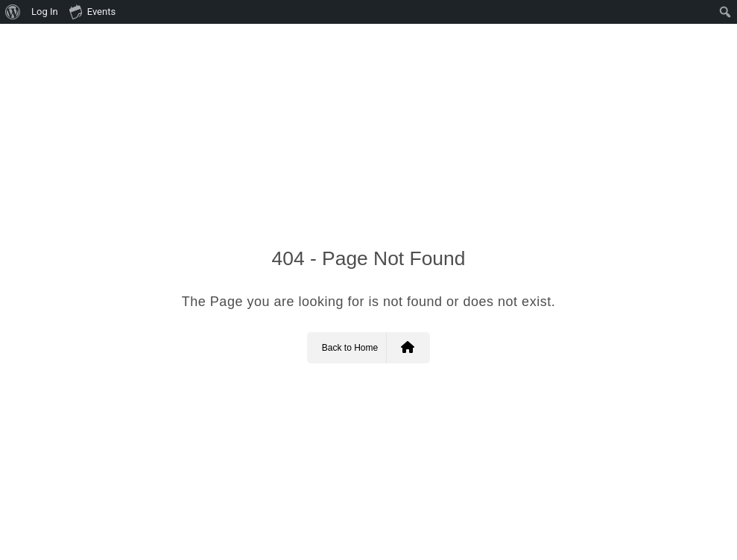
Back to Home (368, 348)
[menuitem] (13, 12)
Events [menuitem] (92, 11)
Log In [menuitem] (45, 12)
